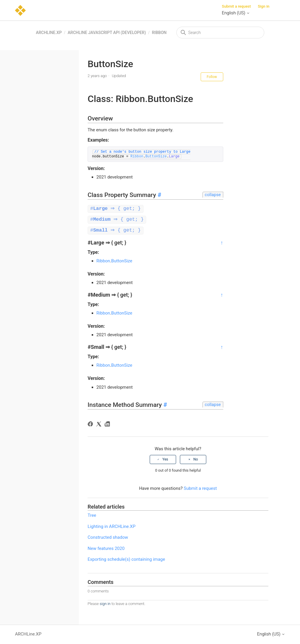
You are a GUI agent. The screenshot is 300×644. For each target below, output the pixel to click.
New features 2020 (106, 548)
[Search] (220, 33)
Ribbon (159, 33)
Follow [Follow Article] (212, 77)
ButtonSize (156, 157)
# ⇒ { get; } (116, 209)
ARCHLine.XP (49, 33)
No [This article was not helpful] (196, 458)
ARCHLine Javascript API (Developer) (107, 33)
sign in (105, 603)
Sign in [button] (264, 6)
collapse (213, 195)
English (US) (236, 13)
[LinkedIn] (108, 424)
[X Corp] (100, 424)
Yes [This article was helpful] (165, 458)
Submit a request (236, 6)
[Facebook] (91, 424)
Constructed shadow (108, 536)
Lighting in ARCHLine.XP (111, 526)
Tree (92, 514)
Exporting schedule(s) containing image (126, 558)
